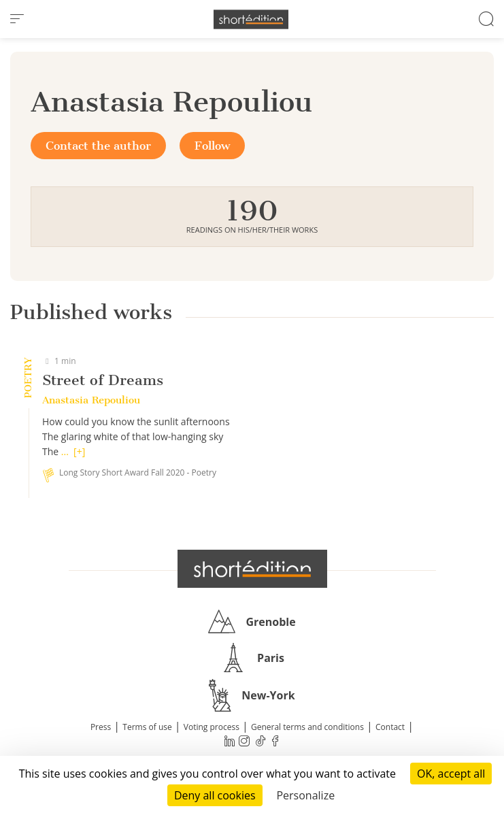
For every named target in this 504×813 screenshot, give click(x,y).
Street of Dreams (103, 380)
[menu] (17, 19)
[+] (79, 451)
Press (101, 727)
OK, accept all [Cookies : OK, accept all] (451, 774)
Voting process (212, 727)
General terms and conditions (307, 727)
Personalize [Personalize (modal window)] (305, 795)
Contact (390, 727)
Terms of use (147, 727)
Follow (212, 146)
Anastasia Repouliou (91, 400)
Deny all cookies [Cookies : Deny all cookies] (215, 795)
